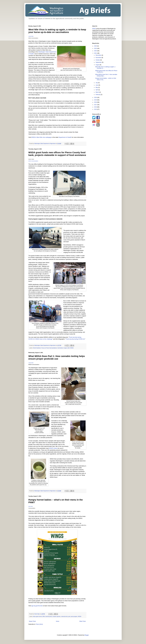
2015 (96, 109)
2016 (96, 107)
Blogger (87, 635)
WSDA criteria (53, 448)
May (97, 87)
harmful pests (49, 616)
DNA (44, 616)
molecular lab (64, 616)
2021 (96, 53)
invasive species (57, 616)
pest (69, 616)
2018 (96, 102)
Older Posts (82, 621)
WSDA (72, 348)
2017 (96, 105)
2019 (96, 100)
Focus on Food (45, 348)
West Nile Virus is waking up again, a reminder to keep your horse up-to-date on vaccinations (57, 31)
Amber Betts (31, 36)
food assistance (53, 348)
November (99, 58)
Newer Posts (32, 621)
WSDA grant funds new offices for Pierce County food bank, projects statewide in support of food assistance (57, 154)
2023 (96, 48)
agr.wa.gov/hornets (37, 606)
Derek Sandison (37, 348)
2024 (96, 46)
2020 (96, 97)
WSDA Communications (33, 161)
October (98, 60)
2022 (96, 51)
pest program (74, 616)
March (97, 92)
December (99, 55)
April (97, 90)
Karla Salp (31, 506)
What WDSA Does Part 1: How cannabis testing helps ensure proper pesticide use (57, 357)
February (98, 95)
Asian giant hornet (37, 616)
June (97, 85)
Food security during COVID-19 (75, 339)
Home (58, 621)
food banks (60, 348)
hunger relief (67, 348)
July (97, 83)
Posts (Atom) (39, 624)
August (98, 65)
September (99, 62)
